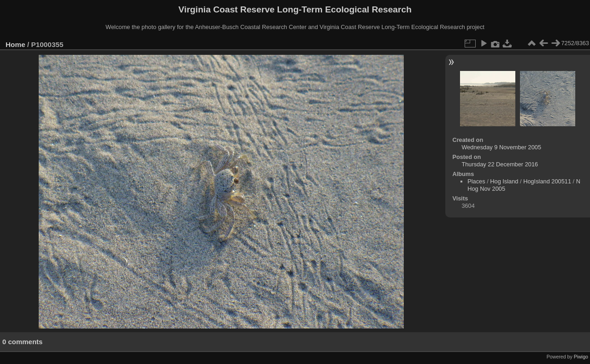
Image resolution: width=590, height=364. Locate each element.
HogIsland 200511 (547, 181)
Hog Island (504, 181)
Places (476, 181)
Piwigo (581, 357)
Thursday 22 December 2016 (500, 164)
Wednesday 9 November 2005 (501, 147)
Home (15, 44)
